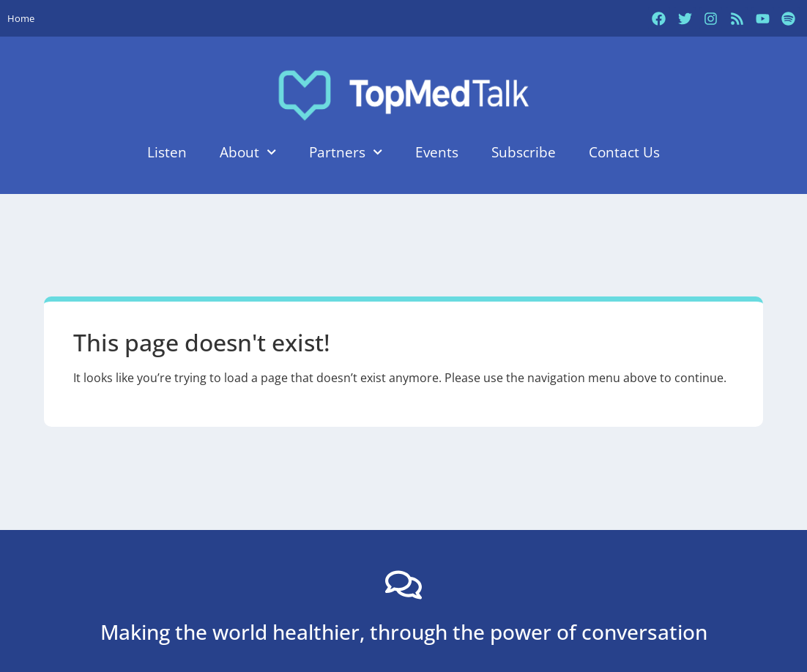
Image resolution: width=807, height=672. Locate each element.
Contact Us (624, 152)
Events (437, 152)
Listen (167, 152)
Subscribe (524, 152)
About (248, 152)
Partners (346, 152)
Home (21, 18)
